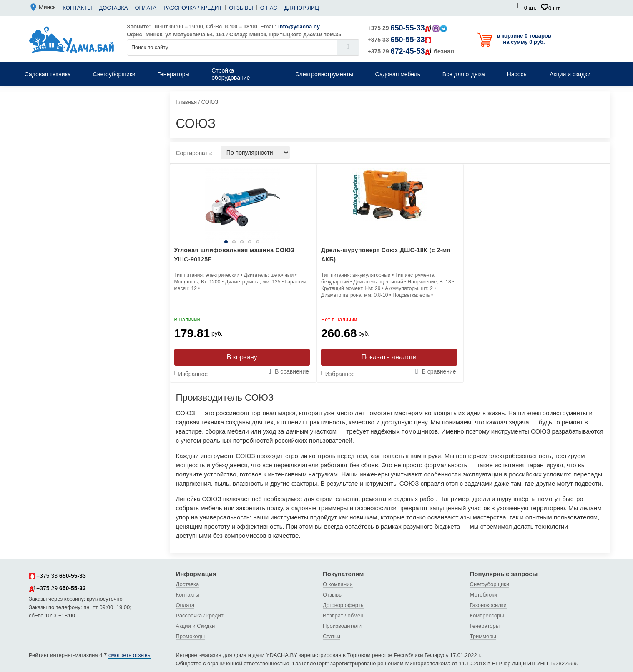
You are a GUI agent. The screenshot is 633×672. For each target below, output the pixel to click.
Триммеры (483, 636)
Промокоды (191, 636)
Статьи (332, 636)
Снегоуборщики (490, 584)
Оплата (146, 8)
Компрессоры (487, 616)
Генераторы (485, 626)
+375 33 (400, 40)
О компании (338, 584)
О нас (269, 8)
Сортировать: (194, 153)
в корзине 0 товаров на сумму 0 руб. (524, 39)
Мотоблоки (484, 595)
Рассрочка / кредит (193, 8)
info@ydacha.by (299, 26)
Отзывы (241, 8)
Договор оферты (344, 605)
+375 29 (408, 28)
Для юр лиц (302, 8)
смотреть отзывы (130, 655)
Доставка (113, 8)
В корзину (242, 357)
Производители (342, 626)
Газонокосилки (488, 605)
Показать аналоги (389, 357)
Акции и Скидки (196, 626)
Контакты (77, 8)
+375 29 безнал (411, 51)
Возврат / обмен (343, 616)
